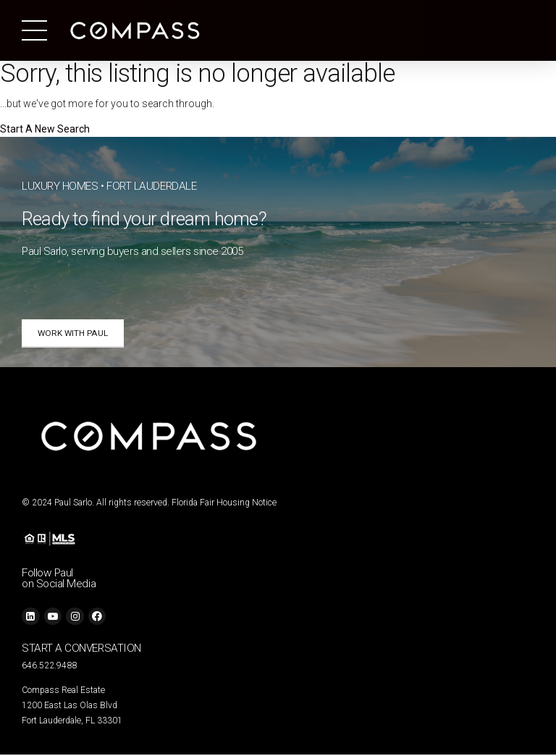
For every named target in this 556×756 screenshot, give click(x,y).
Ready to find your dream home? (144, 219)
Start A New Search (45, 129)
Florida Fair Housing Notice (224, 504)
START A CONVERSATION (81, 650)
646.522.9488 (49, 667)
